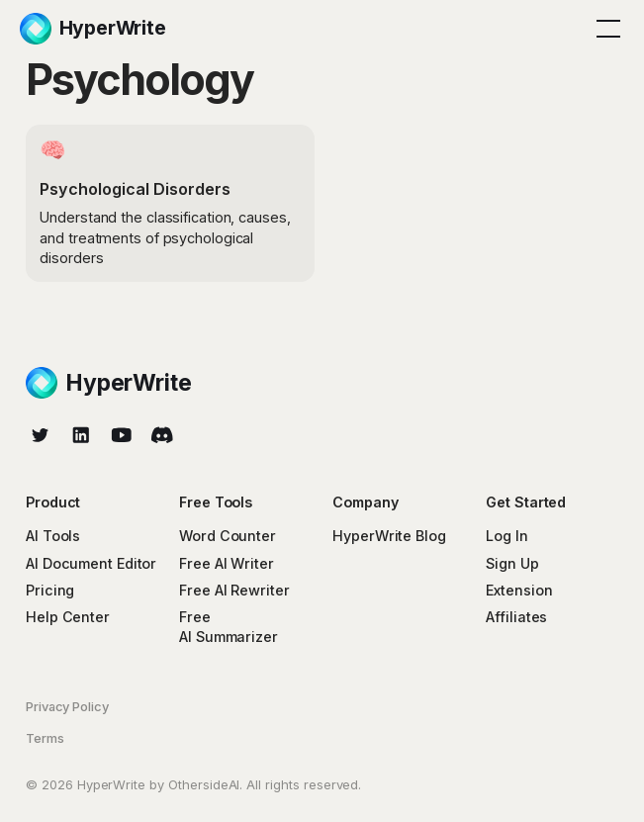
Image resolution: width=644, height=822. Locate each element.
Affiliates (516, 617)
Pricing (50, 590)
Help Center (68, 617)
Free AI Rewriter (234, 590)
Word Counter (228, 536)
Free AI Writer (227, 563)
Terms (45, 738)
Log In (506, 536)
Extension (519, 590)
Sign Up (512, 563)
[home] (93, 29)
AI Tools (53, 536)
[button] (605, 29)
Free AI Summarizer (229, 627)
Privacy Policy (67, 706)
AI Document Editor (91, 563)
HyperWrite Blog (389, 536)
